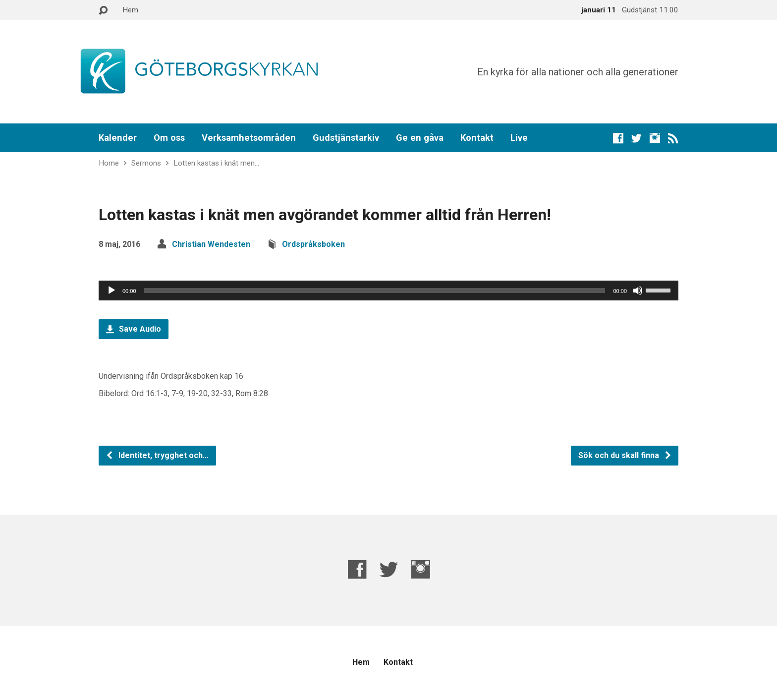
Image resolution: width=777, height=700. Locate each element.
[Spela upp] (111, 291)
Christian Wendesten (211, 244)
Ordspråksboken (313, 244)
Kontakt (477, 138)
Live (519, 138)
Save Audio (134, 329)
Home (109, 163)
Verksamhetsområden (249, 138)
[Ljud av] (638, 291)
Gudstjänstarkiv (346, 138)
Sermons (146, 163)
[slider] (375, 291)
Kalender (118, 138)
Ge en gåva (420, 138)
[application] (388, 291)
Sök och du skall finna (625, 455)
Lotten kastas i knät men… (216, 163)
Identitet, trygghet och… (157, 455)
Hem (130, 10)
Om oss (169, 138)
